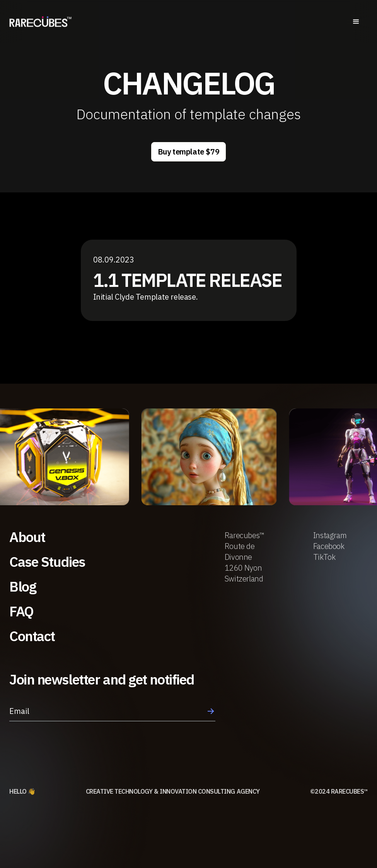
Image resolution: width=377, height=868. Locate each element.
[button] (356, 23)
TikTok (324, 557)
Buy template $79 (189, 152)
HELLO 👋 (22, 791)
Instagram (330, 535)
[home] (40, 23)
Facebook (329, 546)
